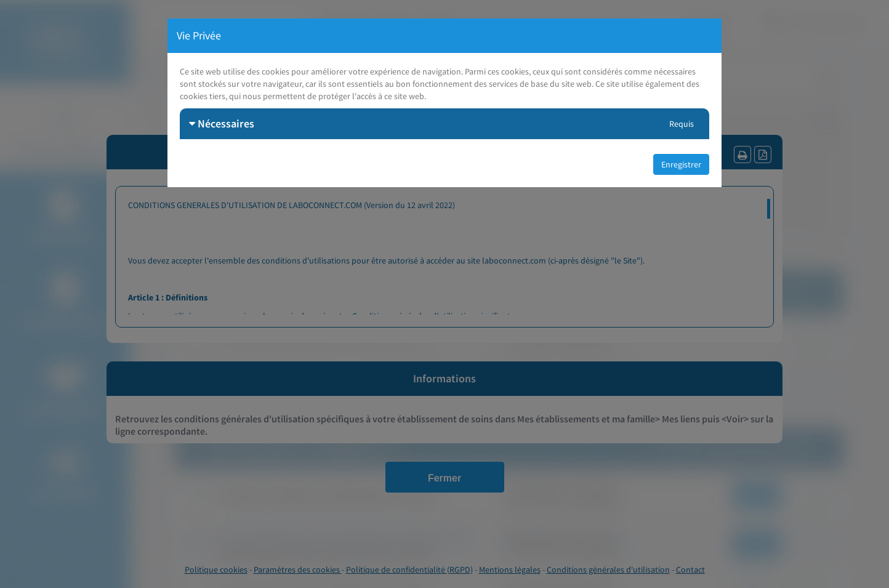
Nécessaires (222, 123)
